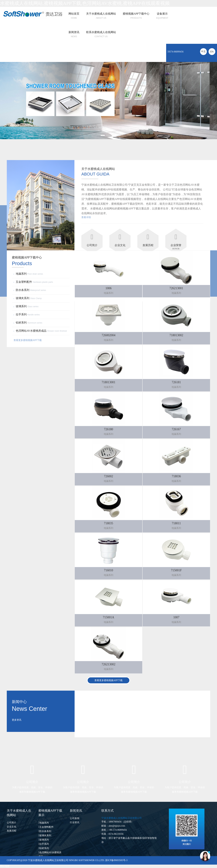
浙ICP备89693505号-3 (116, 860)
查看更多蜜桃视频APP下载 (28, 340)
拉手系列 (27, 314)
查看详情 (86, 217)
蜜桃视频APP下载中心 (136, 14)
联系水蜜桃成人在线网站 (101, 32)
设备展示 (162, 14)
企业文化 (12, 827)
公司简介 (12, 823)
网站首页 (74, 14)
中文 (203, 52)
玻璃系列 (26, 306)
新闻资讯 (74, 32)
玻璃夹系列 (28, 298)
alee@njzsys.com (117, 826)
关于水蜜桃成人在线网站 (101, 14)
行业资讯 (75, 822)
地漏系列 (29, 274)
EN (212, 52)
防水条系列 (30, 290)
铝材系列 (28, 323)
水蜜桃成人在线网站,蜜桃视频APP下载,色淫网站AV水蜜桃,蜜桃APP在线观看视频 (85, 3)
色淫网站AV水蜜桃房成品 (41, 331)
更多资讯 (17, 720)
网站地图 (5, 866)
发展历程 (12, 831)
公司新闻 (75, 818)
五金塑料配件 (34, 282)
